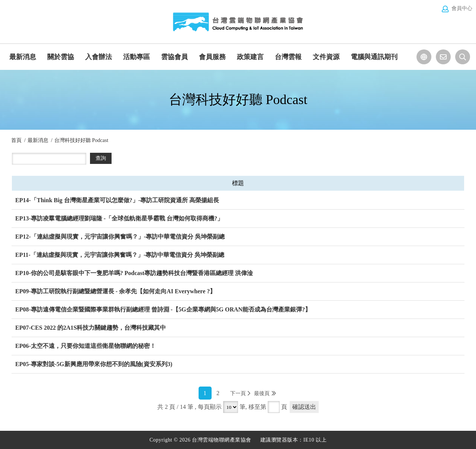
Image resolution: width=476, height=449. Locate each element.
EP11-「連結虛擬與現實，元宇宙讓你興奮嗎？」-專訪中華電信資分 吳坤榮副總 (120, 255)
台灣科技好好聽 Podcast (81, 140)
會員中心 (462, 8)
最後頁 (262, 393)
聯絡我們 (443, 57)
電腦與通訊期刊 (374, 57)
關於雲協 (61, 57)
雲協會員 (174, 57)
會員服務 (212, 57)
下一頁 (238, 393)
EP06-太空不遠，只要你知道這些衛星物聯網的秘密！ (86, 346)
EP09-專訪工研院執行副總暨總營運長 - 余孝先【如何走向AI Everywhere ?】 (115, 291)
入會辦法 (99, 57)
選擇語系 (424, 57)
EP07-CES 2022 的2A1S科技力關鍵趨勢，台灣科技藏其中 (91, 328)
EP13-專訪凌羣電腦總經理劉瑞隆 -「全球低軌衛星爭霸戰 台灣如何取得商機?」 (119, 218)
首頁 (16, 140)
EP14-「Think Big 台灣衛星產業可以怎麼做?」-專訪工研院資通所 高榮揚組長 (117, 200)
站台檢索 (463, 57)
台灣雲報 (288, 57)
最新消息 (23, 57)
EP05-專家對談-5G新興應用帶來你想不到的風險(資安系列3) (94, 364)
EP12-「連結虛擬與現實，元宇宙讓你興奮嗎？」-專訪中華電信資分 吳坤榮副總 (120, 237)
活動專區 (136, 57)
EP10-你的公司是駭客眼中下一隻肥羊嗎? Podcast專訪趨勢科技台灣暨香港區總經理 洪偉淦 (134, 273)
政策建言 (250, 57)
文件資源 (326, 57)
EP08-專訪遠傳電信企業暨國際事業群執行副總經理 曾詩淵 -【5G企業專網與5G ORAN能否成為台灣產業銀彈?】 (163, 309)
